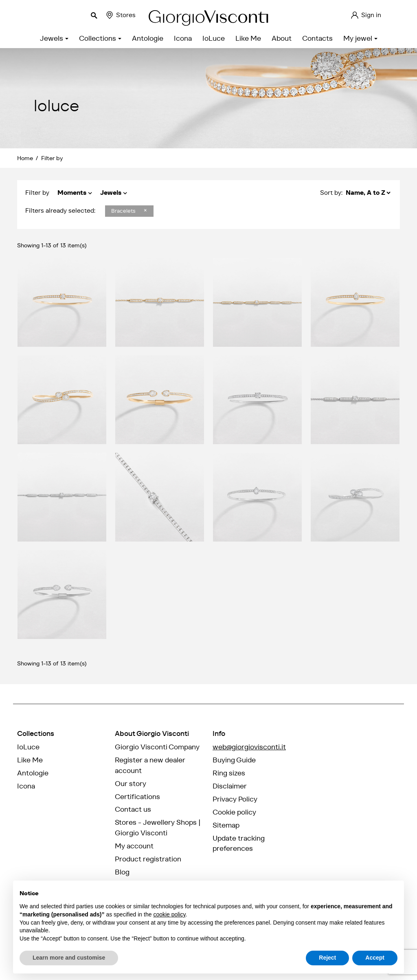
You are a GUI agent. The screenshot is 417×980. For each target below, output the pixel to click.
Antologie (33, 773)
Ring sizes (229, 773)
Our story (131, 784)
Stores (120, 15)
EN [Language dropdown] (396, 15)
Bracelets (124, 211)
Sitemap (226, 825)
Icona (26, 786)
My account (134, 846)
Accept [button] (375, 958)
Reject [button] (327, 958)
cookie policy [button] (169, 914)
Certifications (137, 797)
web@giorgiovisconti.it (249, 747)
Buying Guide (234, 760)
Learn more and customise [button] (69, 958)
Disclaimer (230, 786)
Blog (122, 872)
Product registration (148, 859)
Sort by (331, 193)
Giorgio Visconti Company (157, 747)
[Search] (53, 15)
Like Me (30, 760)
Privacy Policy (235, 799)
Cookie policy (234, 812)
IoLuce (28, 747)
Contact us (133, 809)
